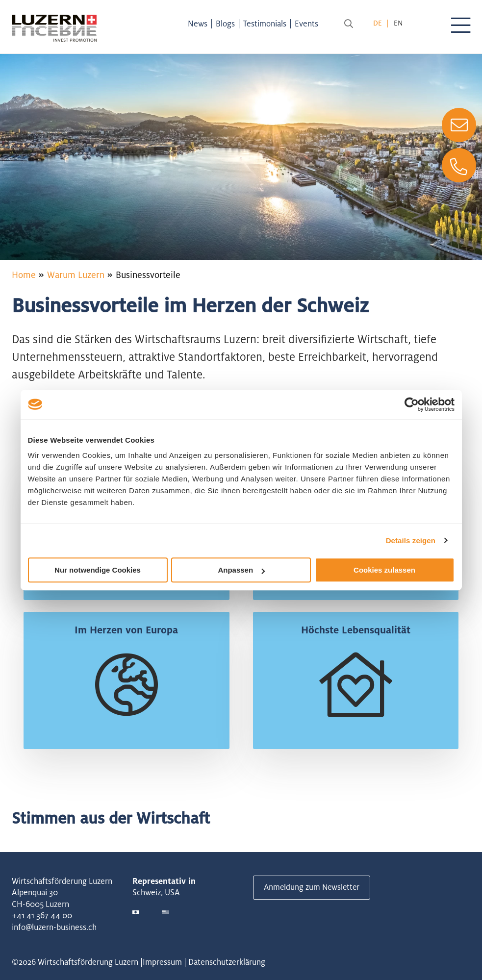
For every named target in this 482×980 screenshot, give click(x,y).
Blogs (228, 24)
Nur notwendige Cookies (98, 570)
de (378, 23)
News (201, 24)
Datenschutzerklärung (227, 962)
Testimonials (268, 24)
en (398, 23)
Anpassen (241, 570)
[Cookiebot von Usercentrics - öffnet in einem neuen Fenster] (412, 404)
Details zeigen (411, 540)
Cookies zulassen (384, 570)
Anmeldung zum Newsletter (313, 887)
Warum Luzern (76, 275)
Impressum (162, 962)
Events (309, 24)
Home (24, 275)
